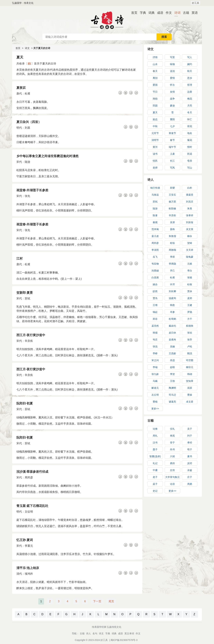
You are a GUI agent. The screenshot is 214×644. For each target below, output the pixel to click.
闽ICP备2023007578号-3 (124, 640)
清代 (19, 574)
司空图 (190, 360)
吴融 (172, 346)
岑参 (172, 312)
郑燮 (172, 188)
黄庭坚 (190, 195)
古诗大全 (107, 20)
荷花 (190, 126)
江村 (20, 259)
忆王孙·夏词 (25, 540)
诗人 (150, 180)
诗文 (27, 48)
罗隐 (190, 312)
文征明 (29, 512)
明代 (19, 128)
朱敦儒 (172, 236)
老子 (155, 477)
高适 (172, 360)
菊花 (190, 140)
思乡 (190, 78)
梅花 (190, 99)
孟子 (155, 484)
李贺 (172, 374)
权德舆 (190, 326)
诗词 (176, 13)
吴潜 (172, 222)
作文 (167, 13)
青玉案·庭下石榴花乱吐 (32, 506)
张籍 (190, 278)
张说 (155, 346)
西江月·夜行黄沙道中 (31, 335)
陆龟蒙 (190, 257)
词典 (150, 13)
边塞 (190, 92)
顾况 (190, 353)
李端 (155, 367)
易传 (172, 463)
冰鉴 (190, 470)
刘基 (27, 128)
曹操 (190, 395)
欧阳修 (172, 209)
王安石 (172, 195)
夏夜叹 (21, 88)
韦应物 (155, 264)
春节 (172, 140)
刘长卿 (172, 291)
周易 (190, 484)
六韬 (172, 456)
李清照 (155, 250)
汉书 (155, 443)
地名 (190, 133)
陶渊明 (172, 388)
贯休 (190, 291)
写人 (190, 57)
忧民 (155, 161)
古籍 (185, 13)
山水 (155, 64)
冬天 (190, 112)
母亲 (190, 161)
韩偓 (155, 333)
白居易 (155, 278)
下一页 (97, 601)
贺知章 (190, 381)
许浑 (172, 284)
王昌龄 (172, 353)
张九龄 (155, 374)
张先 (27, 196)
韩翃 (190, 374)
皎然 (155, 291)
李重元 (29, 546)
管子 (172, 443)
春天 (155, 71)
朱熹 (190, 209)
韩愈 (172, 305)
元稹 (190, 264)
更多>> (155, 409)
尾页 (111, 601)
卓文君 (190, 402)
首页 (133, 13)
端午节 (172, 147)
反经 (190, 463)
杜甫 (27, 94)
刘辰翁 (190, 222)
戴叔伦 (172, 326)
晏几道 (155, 236)
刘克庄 (190, 202)
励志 (155, 119)
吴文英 (190, 229)
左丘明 (155, 395)
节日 (155, 92)
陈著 (155, 215)
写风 (172, 168)
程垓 (172, 243)
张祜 (190, 333)
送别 (172, 71)
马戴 (155, 381)
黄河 (155, 147)
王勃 (172, 381)
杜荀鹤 (172, 319)
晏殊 (172, 229)
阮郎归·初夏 (25, 403)
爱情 (172, 78)
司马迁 (172, 395)
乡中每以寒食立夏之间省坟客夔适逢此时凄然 (47, 156)
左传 (172, 470)
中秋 (155, 126)
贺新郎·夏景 (25, 293)
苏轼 (27, 298)
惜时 (190, 147)
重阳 (172, 119)
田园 (155, 106)
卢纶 (190, 346)
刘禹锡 (155, 271)
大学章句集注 (172, 477)
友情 (172, 92)
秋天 (190, 71)
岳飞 (155, 257)
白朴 (190, 188)
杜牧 (190, 284)
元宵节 (155, 133)
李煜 (172, 257)
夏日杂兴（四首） (29, 122)
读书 (155, 154)
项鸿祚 (29, 574)
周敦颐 (172, 250)
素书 (190, 456)
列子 (190, 436)
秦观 (155, 222)
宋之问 (155, 360)
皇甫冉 (172, 340)
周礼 (155, 436)
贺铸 (190, 243)
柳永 (190, 236)
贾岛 (155, 298)
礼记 (155, 463)
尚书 (172, 449)
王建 (190, 305)
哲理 (190, 85)
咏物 (172, 64)
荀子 (190, 449)
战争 (172, 99)
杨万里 (172, 202)
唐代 (19, 94)
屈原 (190, 388)
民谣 (190, 154)
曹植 (155, 402)
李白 (190, 271)
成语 (159, 13)
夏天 (155, 112)
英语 (193, 13)
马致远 (155, 195)
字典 (142, 13)
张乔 (190, 340)
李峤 (155, 353)
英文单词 (129, 633)
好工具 (196, 3)
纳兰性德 (155, 188)
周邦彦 (29, 477)
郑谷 (155, 319)
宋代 (19, 162)
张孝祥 (190, 215)
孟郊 (190, 298)
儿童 (172, 154)
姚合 (155, 284)
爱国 (155, 85)
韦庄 (155, 340)
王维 (155, 305)
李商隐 (172, 264)
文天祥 (190, 250)
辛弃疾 (29, 341)
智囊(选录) (155, 456)
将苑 (172, 436)
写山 (190, 168)
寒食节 (172, 133)
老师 (155, 168)
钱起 (155, 312)
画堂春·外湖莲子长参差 (32, 190)
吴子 (190, 429)
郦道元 (155, 388)
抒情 (155, 57)
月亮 (190, 106)
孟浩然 (155, 326)
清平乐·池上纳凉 (28, 568)
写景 (172, 57)
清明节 (155, 140)
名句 (95, 633)
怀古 (172, 85)
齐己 (172, 271)
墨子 (155, 449)
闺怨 (155, 99)
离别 (155, 78)
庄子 (190, 477)
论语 (172, 484)
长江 (172, 161)
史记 (155, 491)
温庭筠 (172, 298)
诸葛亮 (172, 402)
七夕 (172, 126)
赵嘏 (172, 367)
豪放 (172, 106)
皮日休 (172, 333)
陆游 (27, 162)
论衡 (155, 429)
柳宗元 (190, 367)
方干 (190, 319)
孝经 (190, 443)
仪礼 (172, 429)
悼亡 (190, 119)
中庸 (155, 470)
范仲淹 (155, 229)
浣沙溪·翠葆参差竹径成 (32, 472)
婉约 (190, 64)
